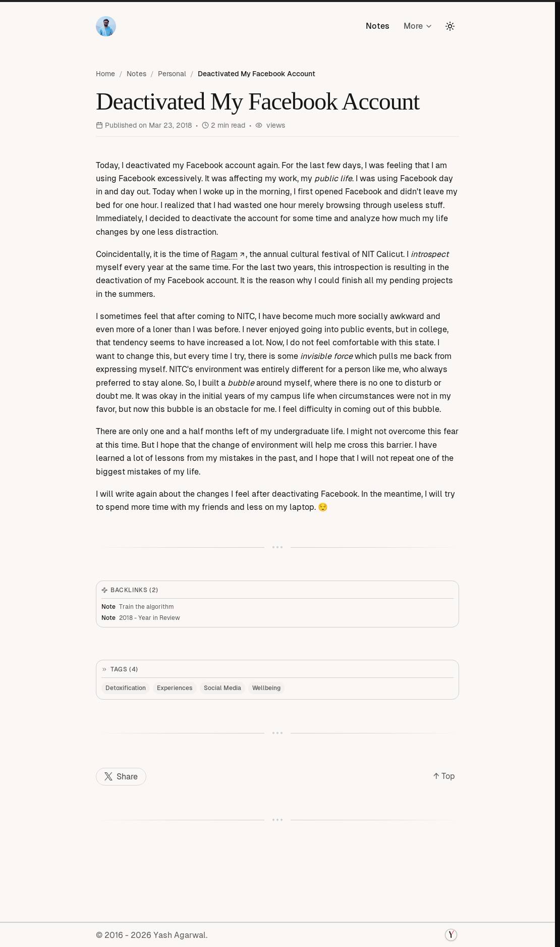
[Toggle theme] (450, 26)
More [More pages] (418, 26)
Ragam (228, 254)
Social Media (222, 688)
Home (105, 74)
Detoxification (126, 688)
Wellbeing (266, 688)
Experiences (175, 688)
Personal (172, 74)
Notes (378, 26)
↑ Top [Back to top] (444, 776)
